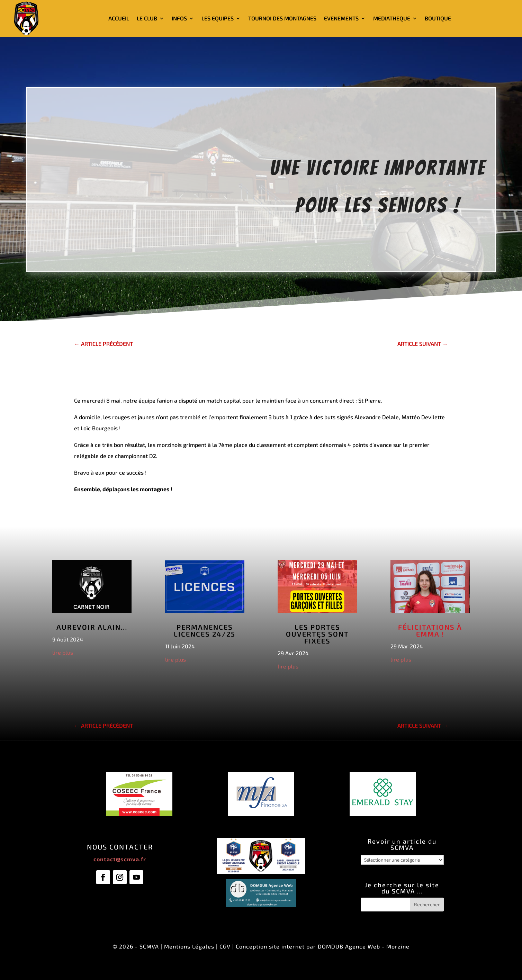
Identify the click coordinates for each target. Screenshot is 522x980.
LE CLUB (147, 18)
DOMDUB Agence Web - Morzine (364, 946)
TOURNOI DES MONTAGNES (282, 18)
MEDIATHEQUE (392, 18)
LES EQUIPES (218, 18)
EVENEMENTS (341, 18)
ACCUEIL (119, 18)
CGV (225, 946)
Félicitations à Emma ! (430, 630)
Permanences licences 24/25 (205, 630)
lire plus (63, 652)
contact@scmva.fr (120, 859)
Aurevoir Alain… (92, 627)
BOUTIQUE (438, 18)
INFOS (179, 18)
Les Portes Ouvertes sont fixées (317, 634)
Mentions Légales (189, 946)
